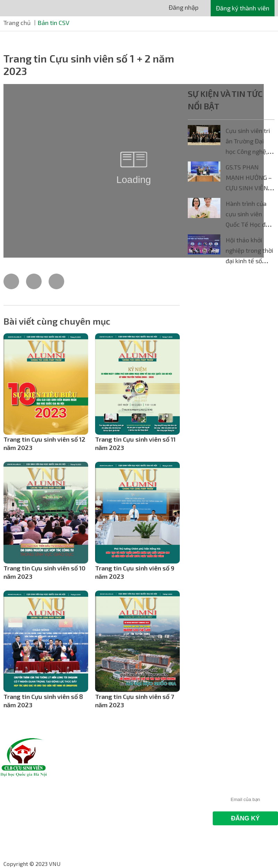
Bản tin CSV (53, 23)
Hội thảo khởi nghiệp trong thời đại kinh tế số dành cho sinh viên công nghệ (249, 261)
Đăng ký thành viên (243, 8)
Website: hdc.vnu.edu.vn (173, 824)
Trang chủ (17, 23)
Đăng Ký (245, 818)
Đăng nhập (184, 7)
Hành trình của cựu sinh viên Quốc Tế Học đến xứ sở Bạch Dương (249, 224)
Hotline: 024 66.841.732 (172, 797)
